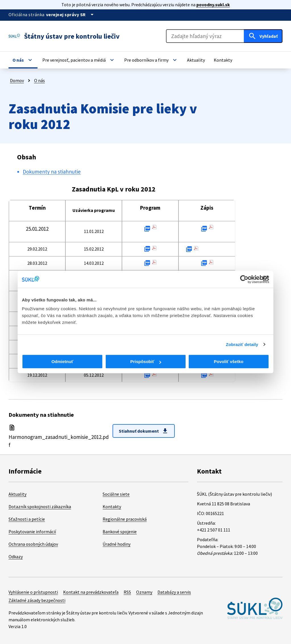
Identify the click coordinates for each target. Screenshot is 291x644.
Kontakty (112, 507)
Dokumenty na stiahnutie (52, 172)
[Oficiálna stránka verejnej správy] (71, 14)
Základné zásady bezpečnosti (37, 600)
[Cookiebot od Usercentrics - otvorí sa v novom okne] (244, 279)
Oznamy (144, 592)
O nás (40, 80)
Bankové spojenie (120, 532)
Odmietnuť (62, 361)
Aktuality (17, 494)
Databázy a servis (174, 592)
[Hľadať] (263, 36)
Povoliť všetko (229, 361)
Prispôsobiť (146, 361)
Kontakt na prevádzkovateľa (91, 592)
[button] (23, 60)
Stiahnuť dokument (144, 431)
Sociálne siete (116, 494)
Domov (17, 80)
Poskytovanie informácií (32, 532)
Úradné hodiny (117, 544)
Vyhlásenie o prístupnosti (33, 592)
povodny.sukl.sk (213, 5)
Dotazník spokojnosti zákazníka (40, 507)
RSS (127, 592)
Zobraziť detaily (242, 344)
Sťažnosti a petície (27, 519)
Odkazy (16, 557)
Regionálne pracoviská (125, 519)
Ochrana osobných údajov (33, 544)
